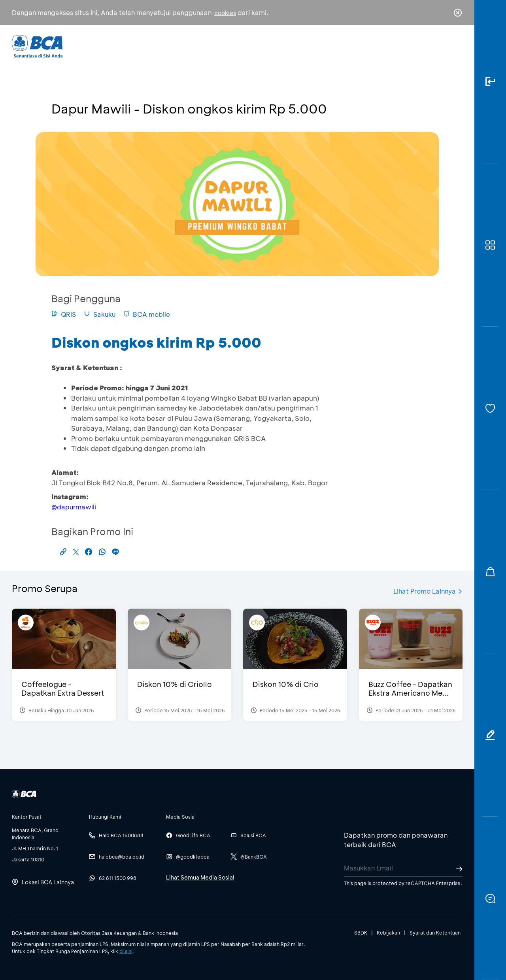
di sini (126, 951)
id (442, 46)
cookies (225, 13)
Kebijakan (388, 933)
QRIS (64, 314)
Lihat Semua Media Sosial (200, 877)
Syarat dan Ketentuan (435, 933)
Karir (339, 46)
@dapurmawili (74, 507)
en (455, 46)
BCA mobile (147, 314)
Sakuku (100, 314)
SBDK (361, 933)
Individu (187, 46)
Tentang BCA (287, 46)
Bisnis (232, 46)
